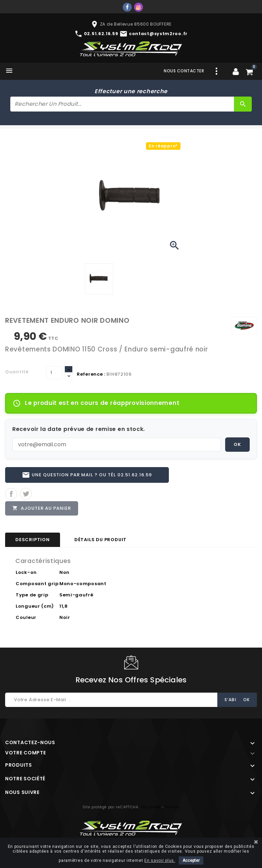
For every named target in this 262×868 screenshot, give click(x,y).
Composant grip (37, 584)
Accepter (191, 860)
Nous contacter (184, 71)
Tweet (26, 494)
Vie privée (150, 807)
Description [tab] (33, 540)
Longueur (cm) (35, 606)
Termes (172, 807)
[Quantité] (54, 373)
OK (237, 444)
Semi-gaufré (76, 595)
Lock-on (26, 572)
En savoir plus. (160, 860)
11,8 (64, 606)
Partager (11, 494)
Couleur (26, 617)
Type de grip (32, 595)
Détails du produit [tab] (100, 540)
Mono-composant (83, 584)
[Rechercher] (122, 104)
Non (64, 572)
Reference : (91, 374)
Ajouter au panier (42, 508)
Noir (65, 617)
